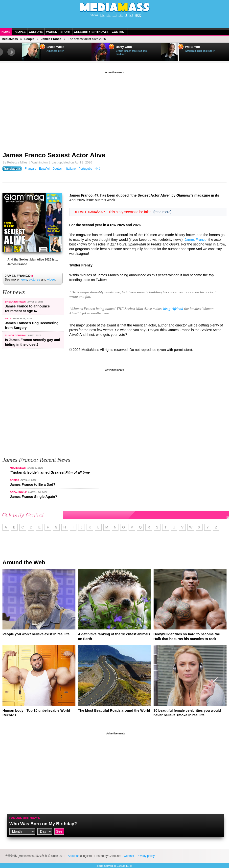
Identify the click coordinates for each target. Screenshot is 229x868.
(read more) (162, 212)
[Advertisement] (114, 109)
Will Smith (193, 47)
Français (30, 169)
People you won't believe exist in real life (36, 634)
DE (121, 15)
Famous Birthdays (25, 818)
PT (131, 15)
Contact (119, 32)
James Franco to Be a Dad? (33, 484)
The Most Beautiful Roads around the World (114, 710)
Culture (36, 32)
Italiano (71, 169)
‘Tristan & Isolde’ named (50, 472)
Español (44, 169)
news (23, 279)
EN (103, 15)
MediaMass (10, 39)
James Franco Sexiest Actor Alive (54, 155)
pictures (35, 279)
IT (126, 15)
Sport (65, 32)
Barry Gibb (124, 47)
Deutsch (58, 169)
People (20, 32)
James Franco (51, 39)
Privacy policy (146, 856)
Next (11, 52)
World (52, 32)
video (51, 279)
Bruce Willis (55, 47)
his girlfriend (173, 309)
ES (114, 15)
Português (85, 169)
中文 (138, 15)
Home (6, 32)
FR (109, 15)
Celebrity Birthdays (91, 32)
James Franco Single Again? (34, 497)
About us (74, 856)
